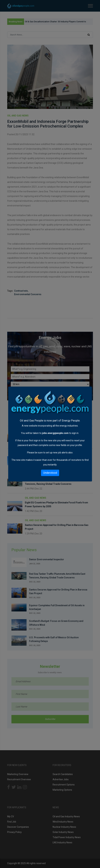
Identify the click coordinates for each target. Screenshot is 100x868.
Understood (50, 473)
